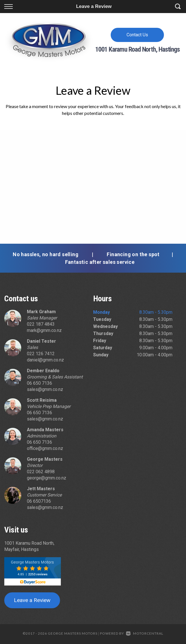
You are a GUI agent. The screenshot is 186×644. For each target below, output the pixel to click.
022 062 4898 (41, 472)
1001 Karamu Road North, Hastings (137, 49)
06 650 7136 (39, 383)
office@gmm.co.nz (45, 448)
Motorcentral (145, 633)
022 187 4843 (41, 324)
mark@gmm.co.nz (44, 330)
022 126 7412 (41, 354)
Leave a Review (32, 600)
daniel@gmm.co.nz (45, 360)
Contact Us (137, 35)
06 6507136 (39, 501)
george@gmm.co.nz (47, 478)
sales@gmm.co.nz (45, 389)
